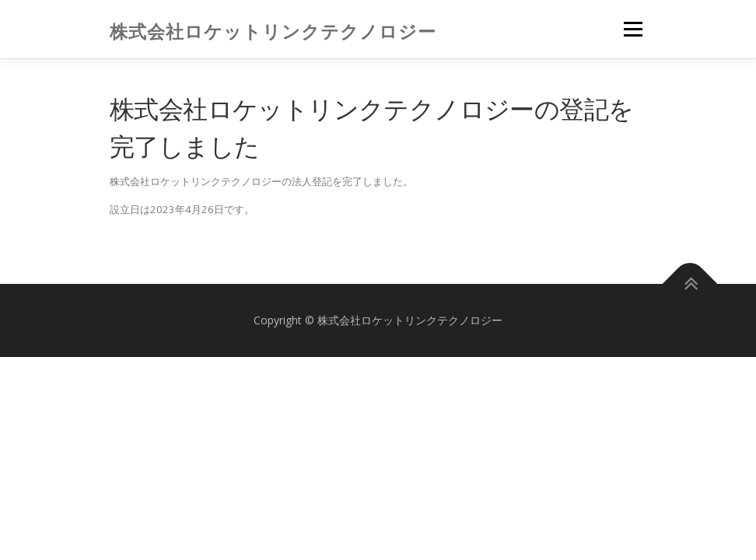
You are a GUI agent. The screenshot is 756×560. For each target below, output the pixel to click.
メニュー (633, 29)
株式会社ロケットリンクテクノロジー (273, 31)
